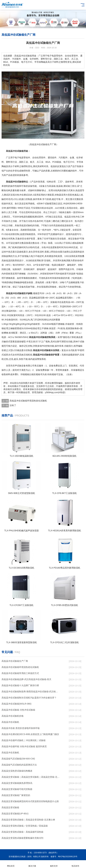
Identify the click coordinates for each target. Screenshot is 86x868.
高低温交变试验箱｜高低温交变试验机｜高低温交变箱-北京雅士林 (31, 777)
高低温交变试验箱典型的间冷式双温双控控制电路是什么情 (30, 801)
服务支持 (54, 864)
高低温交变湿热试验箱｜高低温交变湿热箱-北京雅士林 (28, 820)
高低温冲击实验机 (10, 753)
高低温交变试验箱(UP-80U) (15, 814)
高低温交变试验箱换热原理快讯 (17, 783)
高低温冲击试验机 (10, 722)
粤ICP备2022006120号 (68, 857)
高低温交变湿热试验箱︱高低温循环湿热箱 (22, 832)
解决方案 (32, 864)
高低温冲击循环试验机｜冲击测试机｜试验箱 (24, 740)
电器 (21, 158)
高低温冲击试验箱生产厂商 (15, 661)
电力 (33, 256)
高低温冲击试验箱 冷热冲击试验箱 (18, 710)
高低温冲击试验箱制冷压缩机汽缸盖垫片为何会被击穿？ (29, 698)
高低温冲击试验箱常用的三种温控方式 (20, 673)
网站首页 (11, 864)
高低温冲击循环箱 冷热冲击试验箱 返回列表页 (24, 746)
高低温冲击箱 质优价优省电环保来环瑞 (21, 728)
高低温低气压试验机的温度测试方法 (19, 765)
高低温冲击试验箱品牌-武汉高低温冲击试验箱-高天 (26, 679)
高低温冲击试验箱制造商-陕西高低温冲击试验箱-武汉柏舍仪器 (31, 692)
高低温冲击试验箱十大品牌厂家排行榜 (20, 685)
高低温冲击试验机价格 (13, 716)
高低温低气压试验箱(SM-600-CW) (18, 759)
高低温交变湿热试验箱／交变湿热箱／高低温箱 (25, 826)
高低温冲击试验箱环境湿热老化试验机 (28, 401)
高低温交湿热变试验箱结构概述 (17, 771)
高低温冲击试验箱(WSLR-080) (16, 704)
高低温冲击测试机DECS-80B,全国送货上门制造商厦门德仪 (30, 734)
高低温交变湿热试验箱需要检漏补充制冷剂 (22, 838)
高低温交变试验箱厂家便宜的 (16, 795)
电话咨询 (75, 864)
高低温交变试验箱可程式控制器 (17, 789)
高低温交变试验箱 (10, 807)
